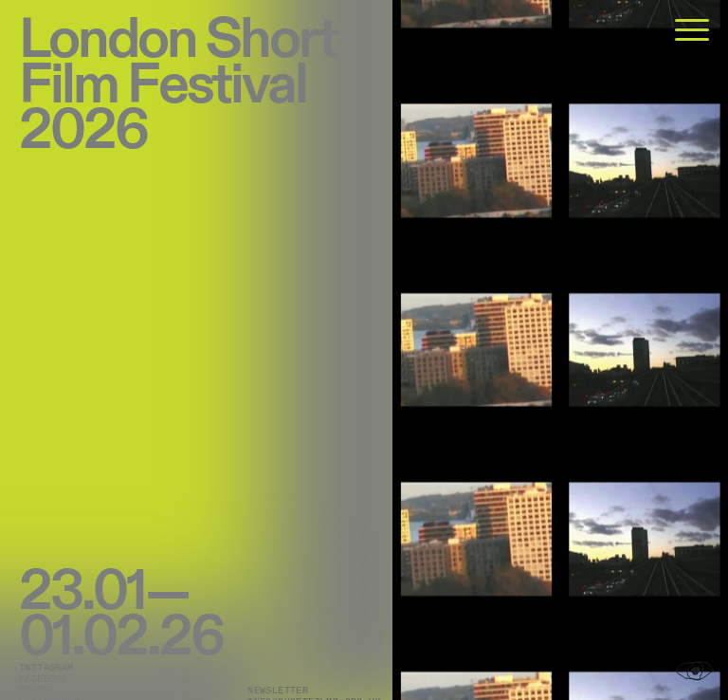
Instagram (46, 668)
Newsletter (278, 691)
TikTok (37, 691)
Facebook (43, 679)
